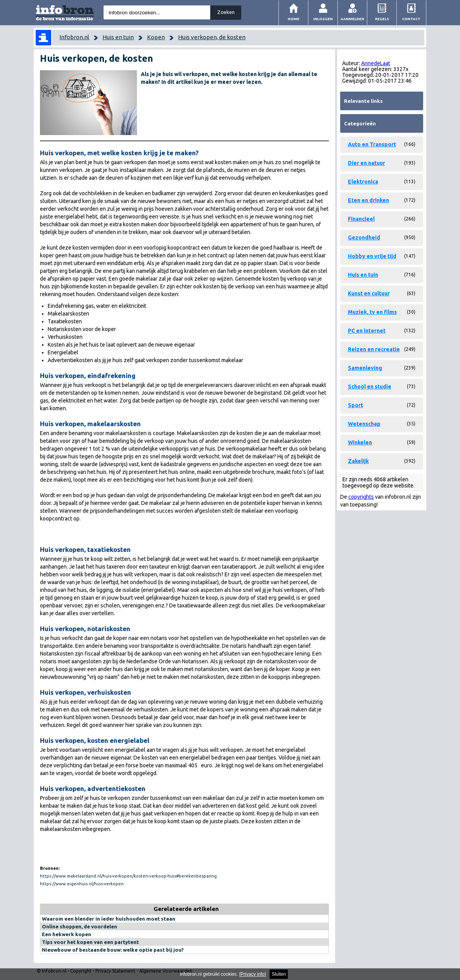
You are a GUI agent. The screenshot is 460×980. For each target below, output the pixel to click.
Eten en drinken (368, 200)
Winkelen (360, 442)
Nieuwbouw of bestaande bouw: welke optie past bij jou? (113, 950)
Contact (411, 19)
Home (294, 19)
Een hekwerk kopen (67, 934)
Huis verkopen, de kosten (212, 37)
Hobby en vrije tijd (372, 256)
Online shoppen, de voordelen (80, 926)
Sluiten (279, 974)
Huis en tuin (118, 37)
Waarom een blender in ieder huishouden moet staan (109, 919)
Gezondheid (364, 238)
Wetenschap (364, 424)
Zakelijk (358, 461)
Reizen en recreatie (374, 349)
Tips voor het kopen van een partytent (90, 942)
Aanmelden (352, 19)
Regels (382, 19)
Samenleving (365, 368)
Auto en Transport (372, 144)
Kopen (156, 37)
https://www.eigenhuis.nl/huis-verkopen (82, 884)
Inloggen (323, 19)
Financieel (361, 219)
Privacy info (252, 974)
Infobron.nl (74, 37)
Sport (355, 405)
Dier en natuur (367, 163)
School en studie (370, 387)
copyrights (361, 497)
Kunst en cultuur (369, 293)
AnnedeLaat (376, 63)
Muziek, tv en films (372, 312)
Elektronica (363, 182)
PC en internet (367, 331)
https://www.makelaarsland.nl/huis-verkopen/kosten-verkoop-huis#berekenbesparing (128, 876)
